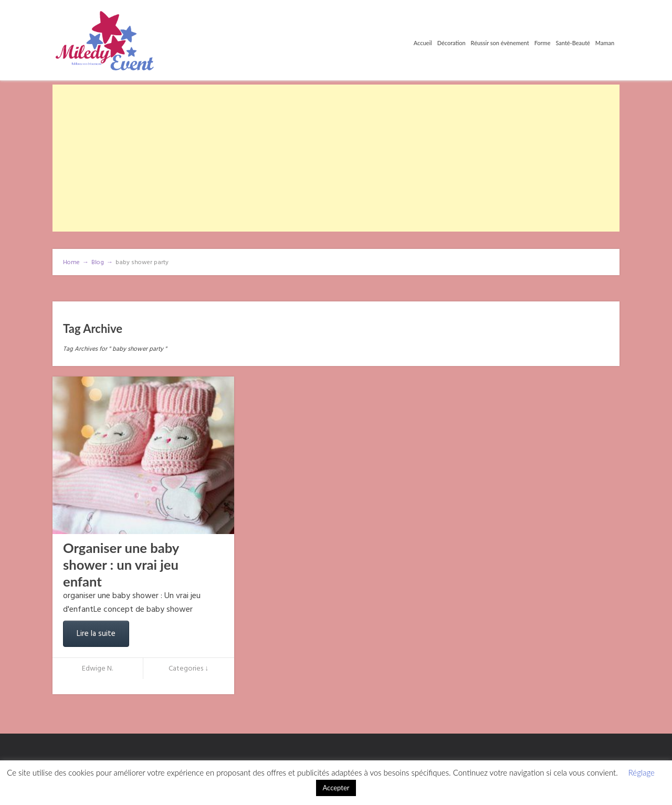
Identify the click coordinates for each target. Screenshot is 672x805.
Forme (543, 43)
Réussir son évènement (500, 43)
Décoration (451, 43)
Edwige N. (97, 669)
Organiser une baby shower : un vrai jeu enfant (121, 564)
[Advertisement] (336, 158)
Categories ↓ (188, 669)
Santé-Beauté (573, 43)
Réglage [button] (642, 772)
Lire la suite (96, 634)
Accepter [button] (336, 788)
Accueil (423, 43)
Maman (605, 43)
